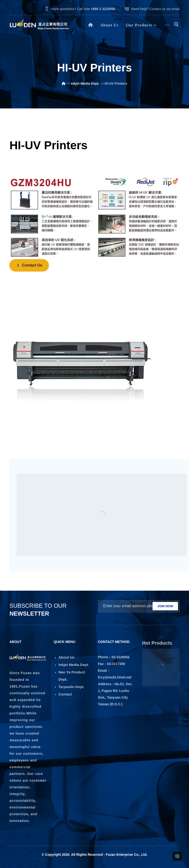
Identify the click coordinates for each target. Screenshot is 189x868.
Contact (65, 694)
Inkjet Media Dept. (74, 665)
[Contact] (29, 265)
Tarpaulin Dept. (71, 687)
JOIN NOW (165, 606)
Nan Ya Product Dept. (72, 676)
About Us (67, 657)
